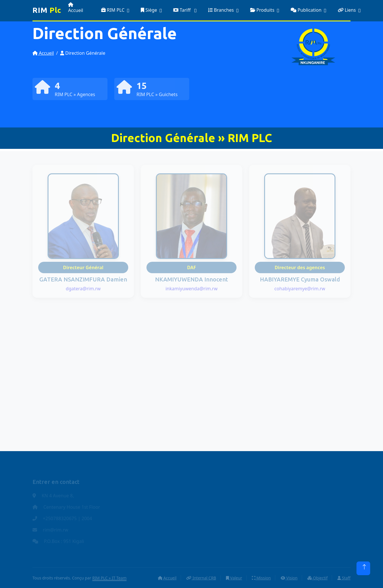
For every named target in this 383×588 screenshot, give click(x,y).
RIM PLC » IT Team (109, 578)
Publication (306, 10)
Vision (289, 578)
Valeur (234, 578)
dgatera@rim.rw (83, 289)
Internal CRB (201, 578)
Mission (261, 578)
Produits (262, 10)
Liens (347, 10)
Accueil (76, 8)
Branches (221, 10)
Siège (149, 10)
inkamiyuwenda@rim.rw (192, 289)
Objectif (318, 578)
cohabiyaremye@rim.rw (300, 289)
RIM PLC (113, 10)
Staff (344, 578)
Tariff (183, 10)
